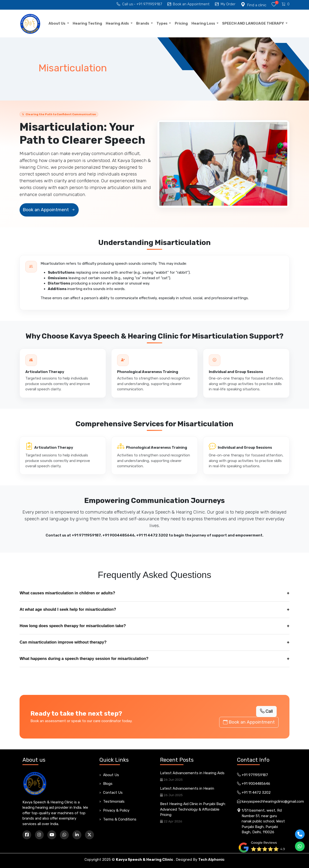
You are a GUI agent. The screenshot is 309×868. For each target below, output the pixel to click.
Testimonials (114, 801)
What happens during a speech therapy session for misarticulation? (154, 659)
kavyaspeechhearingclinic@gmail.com (262, 802)
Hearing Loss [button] (204, 23)
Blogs (108, 784)
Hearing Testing (87, 23)
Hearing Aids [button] (118, 23)
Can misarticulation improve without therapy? (154, 642)
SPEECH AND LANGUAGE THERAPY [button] (253, 23)
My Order (225, 4)
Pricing (181, 23)
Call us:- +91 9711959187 (139, 4)
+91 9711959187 (86, 535)
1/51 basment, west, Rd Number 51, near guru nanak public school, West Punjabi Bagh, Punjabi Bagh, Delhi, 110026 (261, 821)
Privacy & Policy (116, 810)
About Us (111, 775)
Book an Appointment (189, 4)
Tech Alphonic (211, 860)
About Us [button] (57, 23)
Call (266, 711)
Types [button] (162, 23)
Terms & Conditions (120, 819)
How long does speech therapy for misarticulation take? (154, 626)
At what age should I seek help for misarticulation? (154, 610)
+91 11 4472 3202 (152, 535)
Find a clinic (253, 5)
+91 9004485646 (118, 535)
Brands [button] (143, 23)
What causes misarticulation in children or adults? (154, 593)
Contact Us (113, 793)
